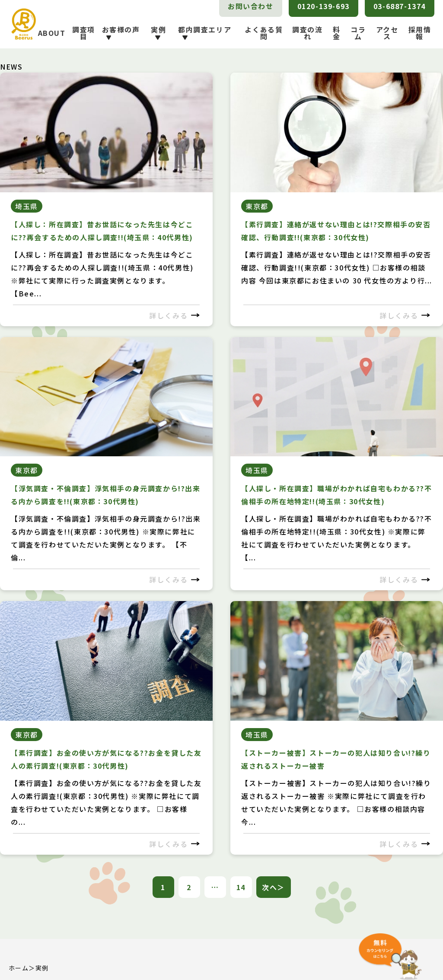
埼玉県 (27, 206)
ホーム (19, 968)
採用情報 (420, 33)
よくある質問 (264, 33)
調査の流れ (307, 33)
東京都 (257, 206)
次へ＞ (273, 887)
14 (241, 887)
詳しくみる (174, 315)
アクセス (387, 33)
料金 (337, 33)
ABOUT (52, 33)
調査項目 (84, 33)
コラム (358, 33)
